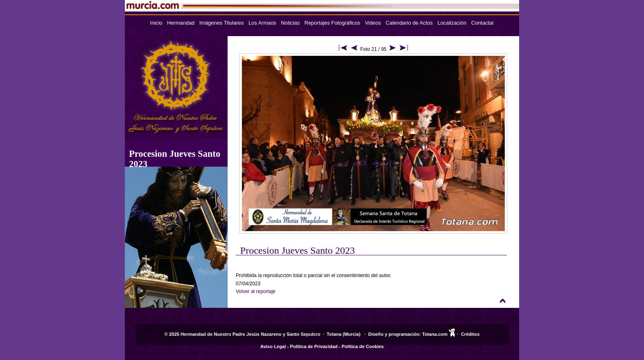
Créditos (470, 334)
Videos (373, 23)
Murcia (352, 334)
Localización (452, 23)
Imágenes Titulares (221, 23)
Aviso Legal (273, 346)
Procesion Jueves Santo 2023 (298, 250)
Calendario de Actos (409, 23)
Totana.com (435, 334)
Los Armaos (262, 23)
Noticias (290, 23)
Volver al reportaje (256, 291)
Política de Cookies (363, 346)
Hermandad (181, 23)
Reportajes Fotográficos (332, 23)
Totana (334, 334)
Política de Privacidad (314, 346)
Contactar (482, 23)
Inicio (156, 23)
